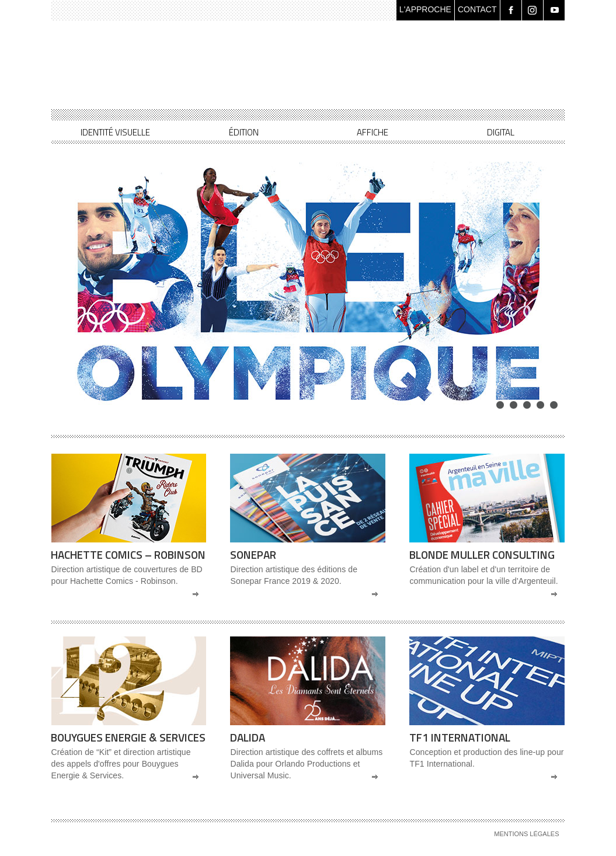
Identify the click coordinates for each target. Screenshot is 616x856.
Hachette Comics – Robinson (128, 554)
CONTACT (477, 9)
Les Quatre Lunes (197, 74)
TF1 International (460, 737)
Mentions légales (526, 834)
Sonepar (253, 554)
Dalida (248, 737)
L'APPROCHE (425, 9)
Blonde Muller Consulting (482, 554)
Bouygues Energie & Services (128, 737)
